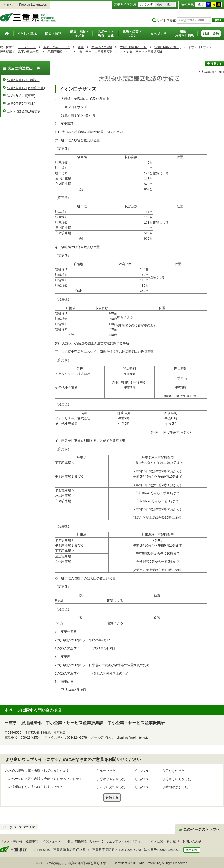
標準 (201, 4)
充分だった (108, 771)
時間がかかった (177, 787)
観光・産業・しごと (57, 47)
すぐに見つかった (112, 787)
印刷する (215, 63)
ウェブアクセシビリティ (123, 841)
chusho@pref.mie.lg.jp (133, 737)
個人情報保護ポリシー (83, 841)
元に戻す (147, 4)
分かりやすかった (112, 779)
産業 (81, 47)
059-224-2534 (31, 737)
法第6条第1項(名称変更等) (26, 88)
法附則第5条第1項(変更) (24, 112)
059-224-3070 (131, 850)
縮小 (160, 4)
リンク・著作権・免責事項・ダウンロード (30, 841)
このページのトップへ (202, 829)
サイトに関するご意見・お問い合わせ (174, 841)
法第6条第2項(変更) (167, 47)
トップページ (27, 47)
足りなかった (175, 771)
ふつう (144, 771)
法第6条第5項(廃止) (21, 103)
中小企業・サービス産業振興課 (91, 52)
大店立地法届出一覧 (133, 47)
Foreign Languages (33, 5)
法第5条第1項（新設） (23, 80)
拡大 (170, 4)
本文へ (8, 5)
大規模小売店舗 (102, 47)
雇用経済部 (55, 52)
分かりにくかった (178, 779)
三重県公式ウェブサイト (28, 17)
